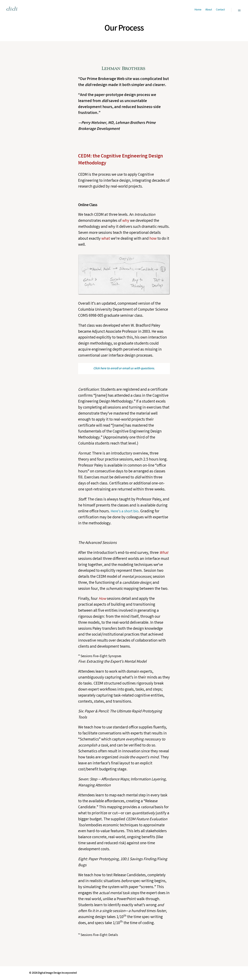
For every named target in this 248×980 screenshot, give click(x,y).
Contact (220, 10)
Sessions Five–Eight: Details (99, 935)
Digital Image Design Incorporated (58, 973)
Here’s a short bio (125, 512)
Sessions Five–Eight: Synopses (101, 656)
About (209, 10)
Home (198, 10)
